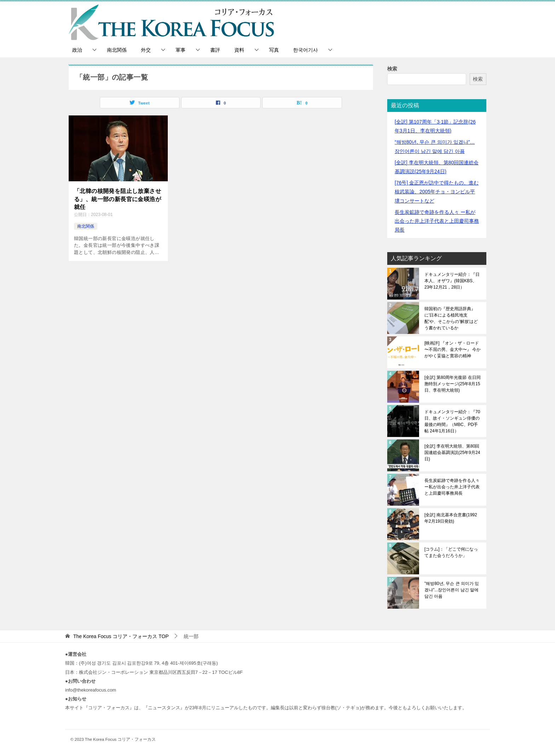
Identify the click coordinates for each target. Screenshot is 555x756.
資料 (239, 50)
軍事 (181, 50)
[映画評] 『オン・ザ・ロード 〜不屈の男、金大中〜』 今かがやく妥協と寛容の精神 (453, 349)
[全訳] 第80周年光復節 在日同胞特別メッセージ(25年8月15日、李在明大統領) (453, 384)
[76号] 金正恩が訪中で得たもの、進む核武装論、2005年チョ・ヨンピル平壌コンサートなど (437, 192)
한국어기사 (305, 50)
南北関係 (117, 50)
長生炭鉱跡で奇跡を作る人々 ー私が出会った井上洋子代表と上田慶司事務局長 (437, 221)
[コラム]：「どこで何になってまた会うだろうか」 (451, 552)
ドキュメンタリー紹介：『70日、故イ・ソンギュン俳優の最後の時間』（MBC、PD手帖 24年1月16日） (452, 421)
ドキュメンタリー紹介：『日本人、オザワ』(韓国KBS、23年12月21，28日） (452, 281)
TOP (121, 636)
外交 (146, 50)
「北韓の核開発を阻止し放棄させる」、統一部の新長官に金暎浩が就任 (118, 199)
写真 (274, 50)
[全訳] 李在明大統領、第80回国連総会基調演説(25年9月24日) (452, 453)
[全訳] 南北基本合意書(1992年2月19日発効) (451, 518)
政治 (77, 50)
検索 (392, 69)
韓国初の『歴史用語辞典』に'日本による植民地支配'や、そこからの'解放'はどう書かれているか (451, 318)
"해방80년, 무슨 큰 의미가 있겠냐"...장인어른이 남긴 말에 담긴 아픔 (452, 590)
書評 (215, 50)
